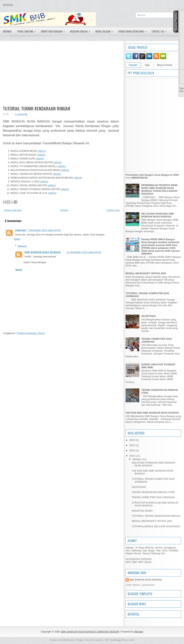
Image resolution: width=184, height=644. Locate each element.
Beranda (8, 5)
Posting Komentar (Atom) (31, 333)
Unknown (21, 230)
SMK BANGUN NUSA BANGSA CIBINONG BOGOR (90, 632)
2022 (132, 445)
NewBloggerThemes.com (122, 640)
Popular (133, 65)
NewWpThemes (67, 640)
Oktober (137, 459)
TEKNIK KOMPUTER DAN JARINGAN (153, 497)
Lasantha (99, 640)
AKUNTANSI (149, 316)
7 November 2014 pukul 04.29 (44, 230)
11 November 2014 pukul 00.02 (84, 252)
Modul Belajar (105, 30)
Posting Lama (113, 210)
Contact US (160, 30)
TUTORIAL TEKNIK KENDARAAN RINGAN (36, 108)
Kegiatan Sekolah (81, 30)
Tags (147, 65)
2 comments (21, 114)
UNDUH (41, 151)
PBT (107, 640)
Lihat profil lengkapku (140, 585)
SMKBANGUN (140, 178)
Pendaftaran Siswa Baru (134, 30)
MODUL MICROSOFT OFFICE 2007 (146, 273)
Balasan (22, 246)
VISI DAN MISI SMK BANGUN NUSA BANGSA (152, 413)
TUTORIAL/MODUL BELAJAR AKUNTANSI (156, 526)
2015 (132, 450)
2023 (132, 440)
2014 (132, 456)
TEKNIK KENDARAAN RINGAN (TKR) (153, 492)
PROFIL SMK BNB (28, 30)
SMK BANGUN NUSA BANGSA (42, 252)
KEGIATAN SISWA (142, 511)
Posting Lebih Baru (13, 210)
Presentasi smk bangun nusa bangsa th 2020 (152, 175)
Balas (17, 239)
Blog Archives (165, 65)
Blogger (139, 632)
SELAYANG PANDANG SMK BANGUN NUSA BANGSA (158, 215)
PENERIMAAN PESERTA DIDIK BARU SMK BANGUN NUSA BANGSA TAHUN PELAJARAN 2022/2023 (159, 189)
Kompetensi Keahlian (54, 30)
